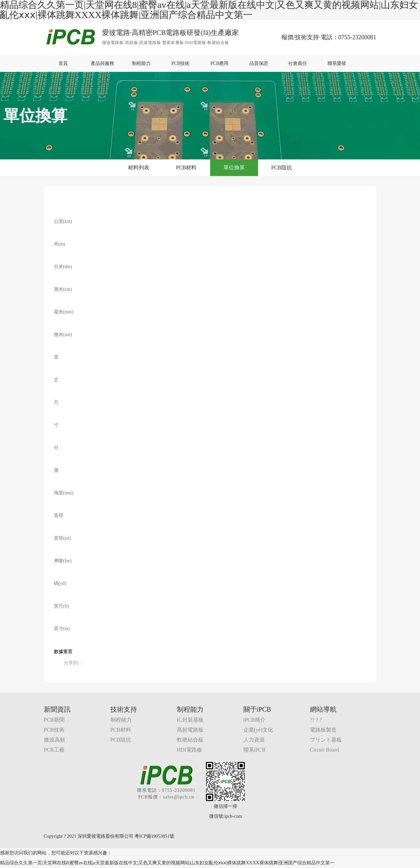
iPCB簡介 (255, 720)
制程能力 (141, 63)
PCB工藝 (54, 750)
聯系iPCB (255, 750)
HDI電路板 (190, 750)
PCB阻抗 (282, 168)
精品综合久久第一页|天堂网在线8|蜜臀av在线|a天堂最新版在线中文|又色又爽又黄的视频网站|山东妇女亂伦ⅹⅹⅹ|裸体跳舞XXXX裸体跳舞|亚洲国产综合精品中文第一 (167, 863)
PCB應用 (219, 63)
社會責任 (298, 63)
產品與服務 (102, 63)
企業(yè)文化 (258, 730)
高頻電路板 (190, 730)
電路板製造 (323, 730)
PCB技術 (181, 63)
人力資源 (254, 740)
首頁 (63, 63)
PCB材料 (186, 168)
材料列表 (139, 168)
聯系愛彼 (337, 63)
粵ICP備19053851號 (155, 836)
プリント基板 (326, 740)
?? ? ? (316, 720)
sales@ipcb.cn (179, 797)
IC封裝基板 (190, 720)
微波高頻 (55, 740)
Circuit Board (325, 750)
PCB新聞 (54, 720)
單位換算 (234, 168)
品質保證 (259, 63)
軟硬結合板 (190, 740)
